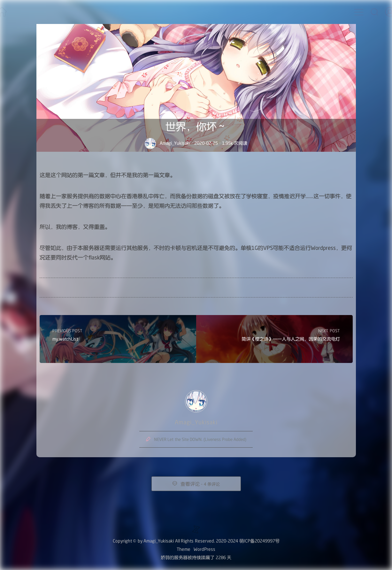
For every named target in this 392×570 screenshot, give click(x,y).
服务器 (181, 557)
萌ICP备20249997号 (259, 541)
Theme (184, 549)
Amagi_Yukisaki (175, 143)
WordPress (204, 549)
